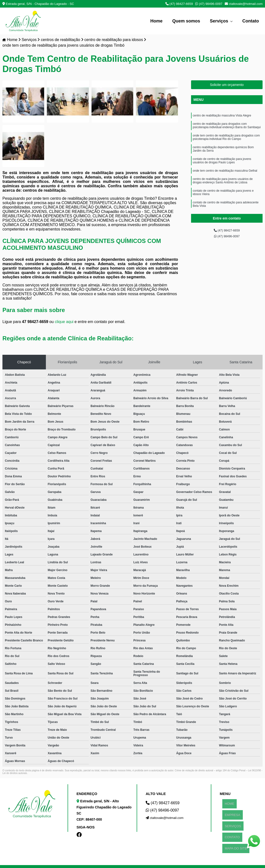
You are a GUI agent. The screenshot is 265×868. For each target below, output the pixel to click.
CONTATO (230, 820)
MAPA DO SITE (233, 826)
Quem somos (186, 21)
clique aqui (64, 322)
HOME (227, 802)
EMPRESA (230, 808)
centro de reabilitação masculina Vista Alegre (222, 117)
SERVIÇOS (230, 814)
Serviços (220, 21)
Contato (251, 21)
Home (156, 21)
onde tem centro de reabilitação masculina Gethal (225, 181)
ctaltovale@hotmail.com (244, 4)
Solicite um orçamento (227, 85)
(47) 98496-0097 (209, 4)
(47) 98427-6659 (179, 4)
